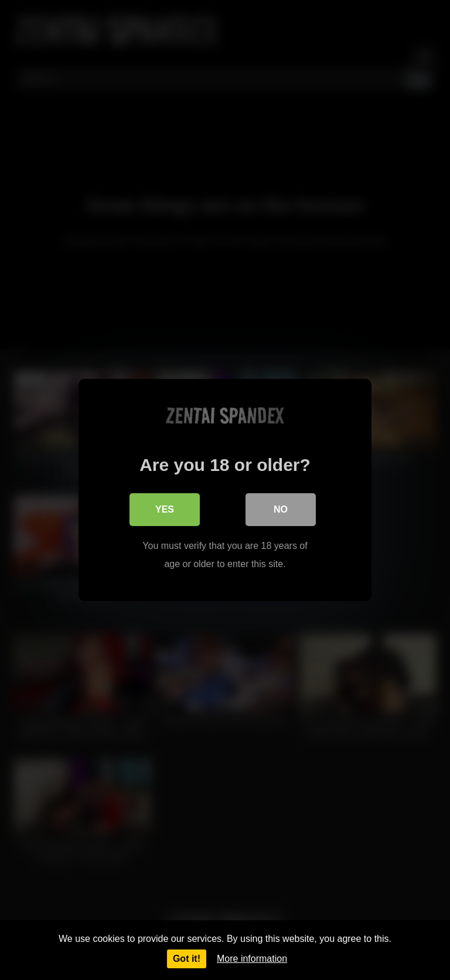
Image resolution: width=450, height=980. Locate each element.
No (281, 509)
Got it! (187, 959)
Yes (165, 509)
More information (252, 959)
